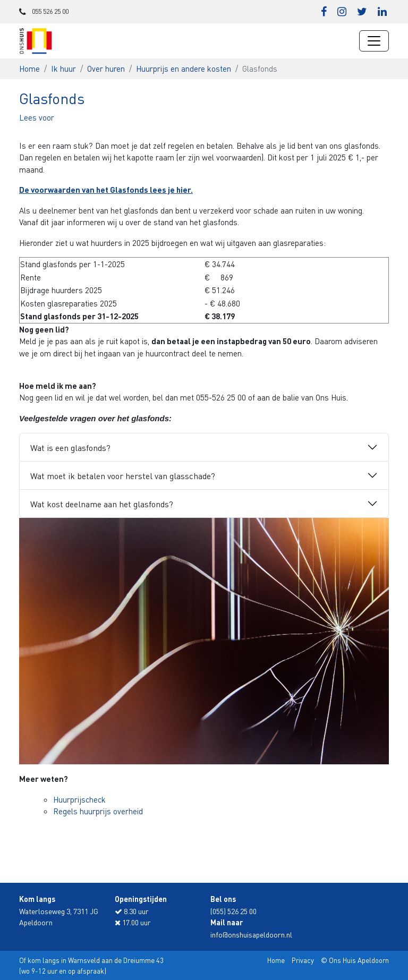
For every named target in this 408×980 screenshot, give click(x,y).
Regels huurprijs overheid (98, 811)
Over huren (106, 69)
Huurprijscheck (79, 799)
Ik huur (63, 69)
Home (29, 69)
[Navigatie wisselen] (374, 41)
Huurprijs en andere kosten (184, 69)
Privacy (303, 960)
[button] (37, 117)
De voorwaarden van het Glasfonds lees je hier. (106, 190)
